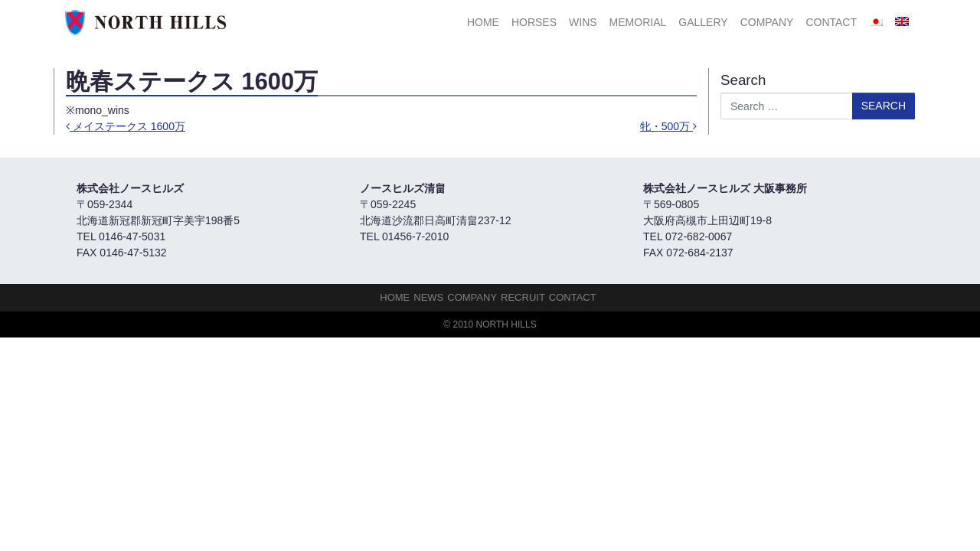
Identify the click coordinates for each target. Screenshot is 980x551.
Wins (583, 22)
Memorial (638, 22)
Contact (831, 22)
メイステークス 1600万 (126, 126)
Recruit (523, 297)
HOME (483, 22)
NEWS (428, 297)
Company (767, 22)
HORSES (534, 22)
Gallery (703, 22)
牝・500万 (668, 126)
